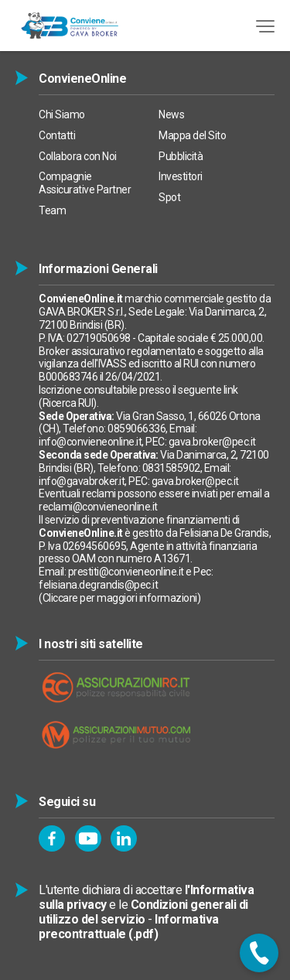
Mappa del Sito (192, 135)
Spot (169, 197)
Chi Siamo (62, 114)
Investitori (181, 176)
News (171, 114)
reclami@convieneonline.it (98, 507)
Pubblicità (181, 156)
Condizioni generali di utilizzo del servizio (143, 912)
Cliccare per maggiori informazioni (120, 598)
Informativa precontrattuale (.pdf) (129, 927)
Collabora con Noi (78, 156)
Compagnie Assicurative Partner (85, 183)
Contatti (57, 135)
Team (52, 210)
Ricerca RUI (68, 403)
